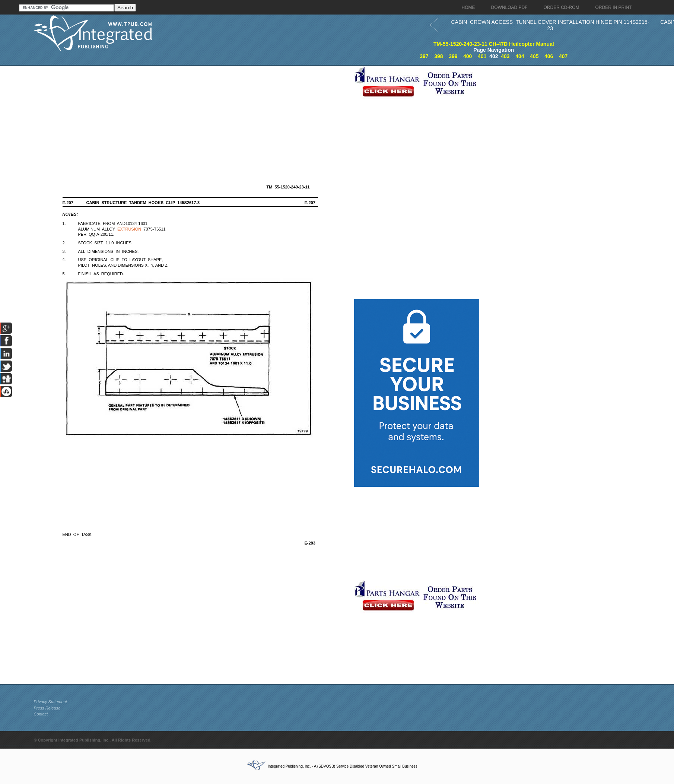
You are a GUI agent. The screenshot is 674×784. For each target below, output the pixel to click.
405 (534, 56)
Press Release (47, 708)
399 (453, 56)
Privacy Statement (50, 702)
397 (424, 56)
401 (482, 56)
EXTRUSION (129, 229)
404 (520, 56)
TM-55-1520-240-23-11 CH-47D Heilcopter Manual (494, 44)
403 (505, 56)
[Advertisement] (192, 118)
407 (563, 56)
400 (468, 56)
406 (549, 56)
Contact (41, 714)
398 (438, 56)
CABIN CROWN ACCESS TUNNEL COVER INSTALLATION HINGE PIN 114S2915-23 (550, 25)
